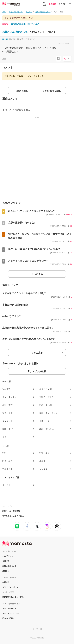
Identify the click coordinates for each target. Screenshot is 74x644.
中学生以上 (7, 469)
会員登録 (52, 4)
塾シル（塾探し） (9, 618)
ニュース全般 (45, 389)
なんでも (6, 389)
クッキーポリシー (9, 592)
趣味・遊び (7, 429)
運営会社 (6, 571)
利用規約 (6, 582)
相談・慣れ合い (47, 429)
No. (5, 39)
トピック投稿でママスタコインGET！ (20, 18)
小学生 (42, 461)
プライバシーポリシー (11, 587)
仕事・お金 (44, 421)
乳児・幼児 (7, 461)
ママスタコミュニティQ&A (13, 516)
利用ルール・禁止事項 (11, 511)
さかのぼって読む (52, 91)
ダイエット (7, 421)
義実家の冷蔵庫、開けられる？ (25, 24)
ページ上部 (37, 629)
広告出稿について (9, 566)
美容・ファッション (49, 413)
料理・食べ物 (45, 405)
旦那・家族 (7, 405)
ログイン (62, 4)
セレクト (6, 485)
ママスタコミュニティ (11, 613)
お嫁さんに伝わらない (16, 32)
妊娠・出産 (44, 453)
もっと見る (37, 274)
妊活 (4, 453)
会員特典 (6, 561)
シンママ (43, 469)
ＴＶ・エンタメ (10, 397)
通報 (4, 59)
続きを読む (22, 91)
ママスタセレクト (9, 609)
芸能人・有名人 (47, 397)
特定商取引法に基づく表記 (13, 597)
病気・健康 (7, 413)
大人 (4, 437)
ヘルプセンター (8, 556)
